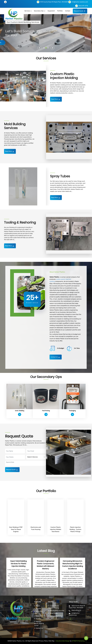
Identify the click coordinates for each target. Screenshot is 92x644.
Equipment (51, 11)
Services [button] (27, 11)
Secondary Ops (39, 11)
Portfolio (60, 11)
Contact (68, 11)
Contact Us (55, 357)
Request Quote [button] (80, 11)
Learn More (14, 43)
